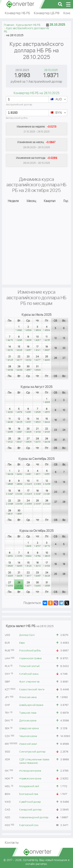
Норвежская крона (30, 779)
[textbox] (58, 100)
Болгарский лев (29, 794)
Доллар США (27, 635)
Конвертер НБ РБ (17, 13)
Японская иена (28, 697)
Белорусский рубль (17, 118)
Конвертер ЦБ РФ (47, 13)
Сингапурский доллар (32, 752)
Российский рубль (30, 651)
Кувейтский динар (30, 802)
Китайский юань (29, 674)
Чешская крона (28, 736)
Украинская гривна (30, 658)
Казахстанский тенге (32, 690)
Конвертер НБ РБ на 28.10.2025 (36, 93)
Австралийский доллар (19, 105)
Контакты (12, 843)
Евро (22, 643)
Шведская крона (29, 728)
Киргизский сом (29, 825)
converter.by (20, 4)
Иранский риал (28, 744)
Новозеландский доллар (34, 818)
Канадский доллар (30, 810)
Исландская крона (30, 771)
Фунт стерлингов (29, 682)
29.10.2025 (51, 70)
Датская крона (28, 721)
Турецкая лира (28, 713)
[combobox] (58, 99)
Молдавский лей (29, 786)
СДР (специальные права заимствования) (34, 761)
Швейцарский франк (31, 705)
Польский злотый (29, 666)
